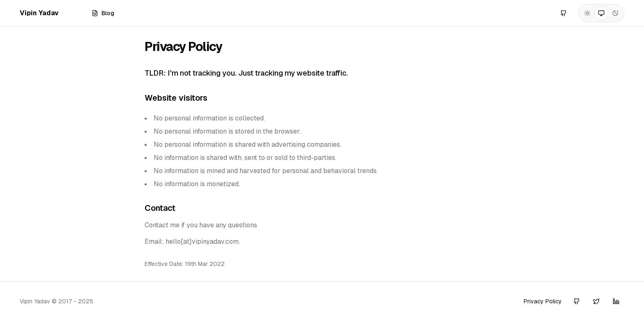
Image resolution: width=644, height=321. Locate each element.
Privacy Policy (543, 301)
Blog (103, 13)
